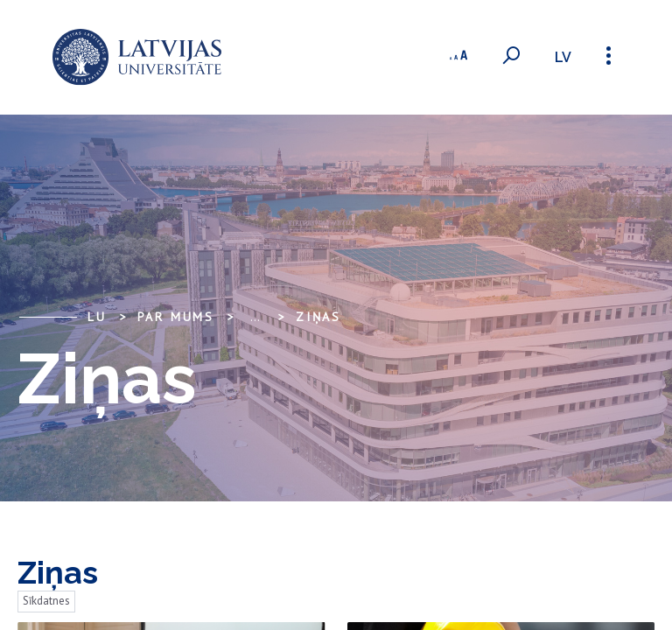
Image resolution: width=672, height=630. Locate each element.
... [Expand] (255, 317)
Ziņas (318, 317)
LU (97, 317)
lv (563, 57)
